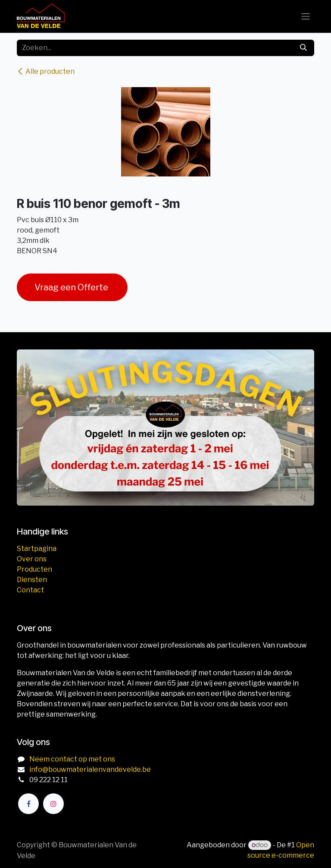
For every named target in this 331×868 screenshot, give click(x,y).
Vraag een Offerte (72, 287)
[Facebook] (28, 804)
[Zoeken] (303, 48)
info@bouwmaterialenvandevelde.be (90, 769)
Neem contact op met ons (72, 759)
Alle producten (46, 71)
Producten (34, 569)
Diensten (32, 580)
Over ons (32, 559)
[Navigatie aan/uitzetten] (306, 17)
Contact (30, 590)
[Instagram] (53, 804)
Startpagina (37, 549)
